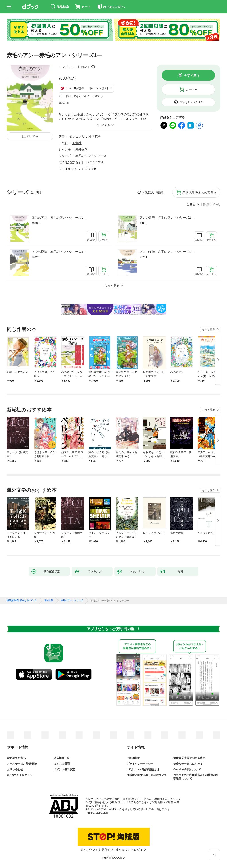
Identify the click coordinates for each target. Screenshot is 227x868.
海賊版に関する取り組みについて (147, 775)
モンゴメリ (66, 67)
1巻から (193, 205)
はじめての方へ (16, 758)
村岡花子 (84, 67)
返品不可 (64, 103)
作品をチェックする (191, 102)
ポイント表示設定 (64, 770)
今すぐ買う (192, 75)
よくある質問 (62, 764)
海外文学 (82, 149)
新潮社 (77, 143)
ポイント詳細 (98, 88)
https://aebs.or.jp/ (98, 813)
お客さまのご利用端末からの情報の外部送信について (196, 777)
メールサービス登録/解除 (22, 764)
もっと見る (209, 329)
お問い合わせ (15, 770)
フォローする (93, 67)
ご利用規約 (133, 758)
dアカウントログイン (20, 775)
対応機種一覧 (62, 758)
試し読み (33, 136)
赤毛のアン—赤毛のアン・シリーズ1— (59, 218)
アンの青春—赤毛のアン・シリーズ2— (167, 218)
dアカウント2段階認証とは (143, 770)
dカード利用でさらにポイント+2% (79, 96)
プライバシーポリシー (140, 764)
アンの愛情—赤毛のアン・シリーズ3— (59, 252)
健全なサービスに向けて (188, 764)
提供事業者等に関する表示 (189, 758)
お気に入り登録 (153, 192)
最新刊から (211, 205)
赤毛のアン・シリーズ (91, 156)
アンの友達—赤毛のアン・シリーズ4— (167, 252)
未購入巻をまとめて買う (200, 192)
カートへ (192, 89)
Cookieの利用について (187, 770)
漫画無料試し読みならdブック (22, 600)
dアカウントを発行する (97, 850)
